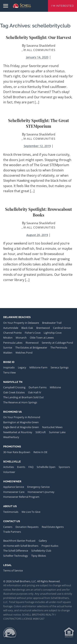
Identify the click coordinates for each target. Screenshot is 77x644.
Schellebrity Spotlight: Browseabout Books (38, 212)
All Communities (41, 50)
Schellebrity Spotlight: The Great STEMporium (38, 123)
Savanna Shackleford (41, 45)
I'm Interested (62, 6)
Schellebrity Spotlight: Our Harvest (38, 37)
